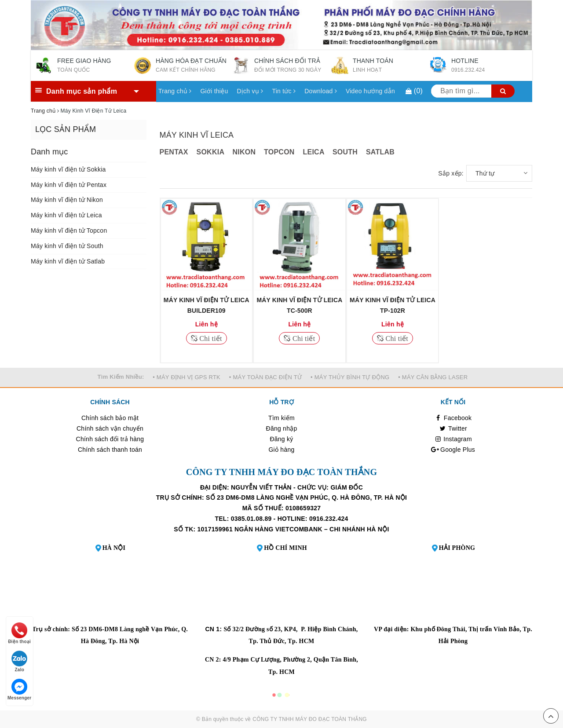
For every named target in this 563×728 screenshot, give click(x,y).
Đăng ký (281, 439)
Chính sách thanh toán (110, 450)
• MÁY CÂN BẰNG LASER (433, 377)
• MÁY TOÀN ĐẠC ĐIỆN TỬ (266, 377)
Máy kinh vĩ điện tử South (67, 246)
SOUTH (345, 152)
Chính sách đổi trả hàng (110, 439)
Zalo (19, 661)
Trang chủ (175, 91)
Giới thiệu (214, 91)
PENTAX (174, 152)
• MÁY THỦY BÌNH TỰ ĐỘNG (350, 377)
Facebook (453, 418)
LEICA (313, 152)
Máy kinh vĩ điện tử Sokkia (68, 169)
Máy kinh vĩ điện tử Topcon (69, 230)
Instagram (453, 439)
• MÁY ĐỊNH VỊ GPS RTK (186, 377)
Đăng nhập (282, 428)
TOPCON (279, 152)
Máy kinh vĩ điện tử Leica (66, 215)
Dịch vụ (250, 91)
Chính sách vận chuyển (110, 428)
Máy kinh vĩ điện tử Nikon (67, 200)
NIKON (244, 152)
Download (321, 91)
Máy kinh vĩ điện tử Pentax (69, 185)
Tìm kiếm (281, 418)
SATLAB (380, 152)
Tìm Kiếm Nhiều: (121, 377)
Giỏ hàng (281, 450)
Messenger (20, 690)
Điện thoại (19, 633)
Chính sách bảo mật (110, 418)
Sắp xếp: (451, 173)
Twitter (453, 428)
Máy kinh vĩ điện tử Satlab (68, 261)
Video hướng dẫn (370, 91)
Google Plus (453, 450)
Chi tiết (210, 338)
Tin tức (284, 91)
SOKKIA (210, 152)
